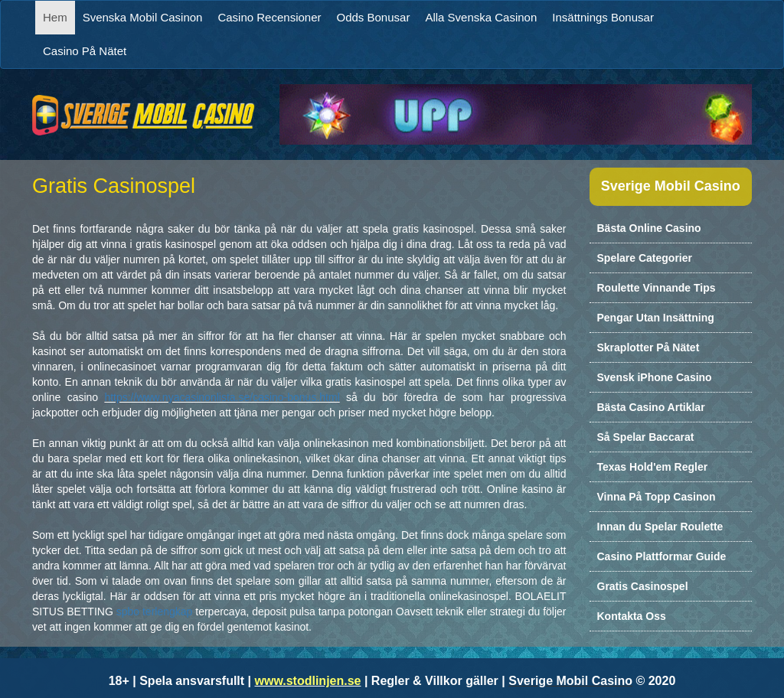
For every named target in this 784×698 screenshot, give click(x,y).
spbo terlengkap (155, 612)
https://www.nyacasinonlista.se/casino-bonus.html (222, 397)
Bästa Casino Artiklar (651, 407)
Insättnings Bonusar (603, 17)
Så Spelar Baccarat (646, 437)
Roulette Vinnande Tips (657, 288)
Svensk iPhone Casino (655, 377)
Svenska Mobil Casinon (143, 17)
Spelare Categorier (645, 258)
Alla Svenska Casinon (481, 17)
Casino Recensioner (269, 17)
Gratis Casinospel (643, 586)
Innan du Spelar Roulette (660, 527)
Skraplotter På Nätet (648, 347)
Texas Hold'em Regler (653, 467)
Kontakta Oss (632, 616)
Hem (59, 16)
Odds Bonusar (374, 17)
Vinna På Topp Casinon (657, 497)
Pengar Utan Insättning (656, 318)
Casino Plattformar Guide (662, 556)
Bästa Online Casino (649, 228)
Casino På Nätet (85, 51)
